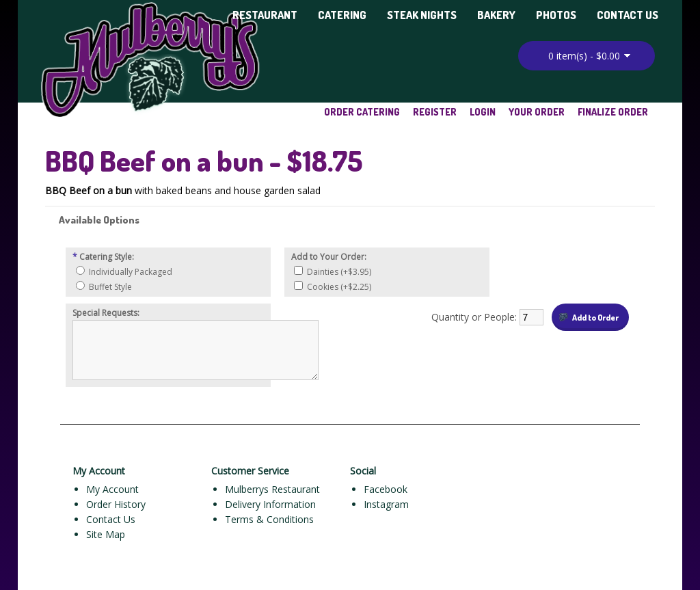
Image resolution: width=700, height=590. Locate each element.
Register (435, 112)
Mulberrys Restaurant (272, 489)
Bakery (496, 15)
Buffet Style (110, 287)
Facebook (386, 489)
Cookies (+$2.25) (339, 287)
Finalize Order (613, 112)
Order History (116, 504)
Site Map (106, 534)
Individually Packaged (131, 272)
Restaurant (265, 15)
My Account (112, 489)
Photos (556, 15)
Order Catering (362, 112)
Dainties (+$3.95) (339, 272)
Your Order (537, 112)
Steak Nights (422, 15)
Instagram (386, 504)
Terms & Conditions (269, 519)
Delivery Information (270, 504)
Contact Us (628, 15)
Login (483, 112)
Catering (342, 15)
